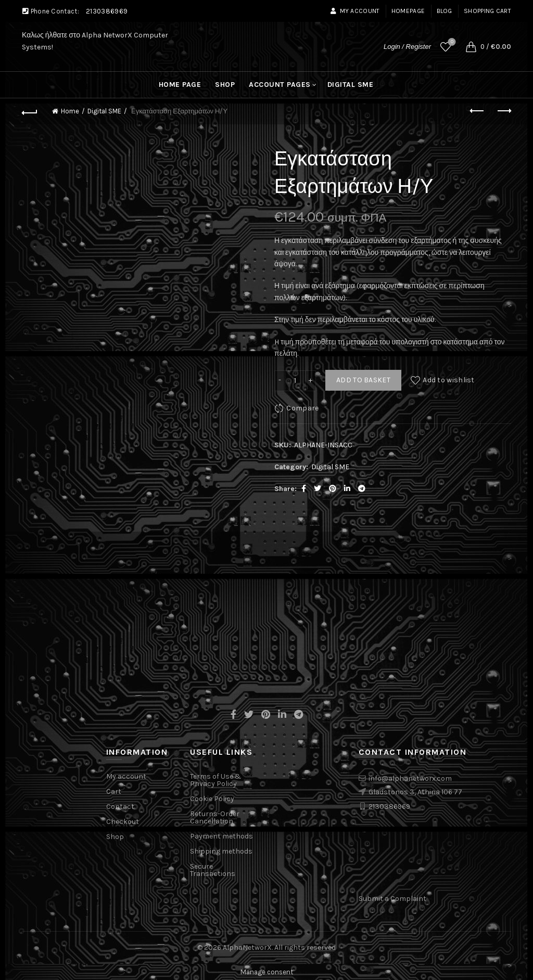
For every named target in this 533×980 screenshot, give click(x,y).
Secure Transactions (213, 870)
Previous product (478, 111)
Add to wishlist (449, 380)
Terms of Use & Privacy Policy (216, 780)
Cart (114, 791)
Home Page (180, 85)
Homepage (408, 11)
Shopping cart (487, 11)
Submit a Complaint (392, 899)
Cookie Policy (212, 799)
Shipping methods (221, 851)
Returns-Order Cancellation (215, 817)
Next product (504, 111)
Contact (120, 807)
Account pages (280, 85)
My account (355, 11)
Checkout (123, 822)
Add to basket (363, 380)
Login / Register (407, 47)
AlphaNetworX (247, 947)
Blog (445, 11)
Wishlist (451, 42)
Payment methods (221, 836)
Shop (225, 85)
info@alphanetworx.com (410, 778)
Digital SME (351, 85)
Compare (302, 408)
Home (70, 111)
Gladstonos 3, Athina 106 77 (415, 792)
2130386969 (107, 11)
